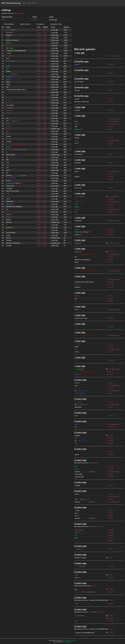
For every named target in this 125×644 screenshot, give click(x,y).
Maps (25, 3)
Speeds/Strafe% (25, 24)
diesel (71, 642)
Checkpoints (40, 24)
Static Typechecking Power (69, 640)
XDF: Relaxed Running (11, 3)
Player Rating (32, 3)
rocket (65, 642)
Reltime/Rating (9, 24)
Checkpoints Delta (56, 24)
